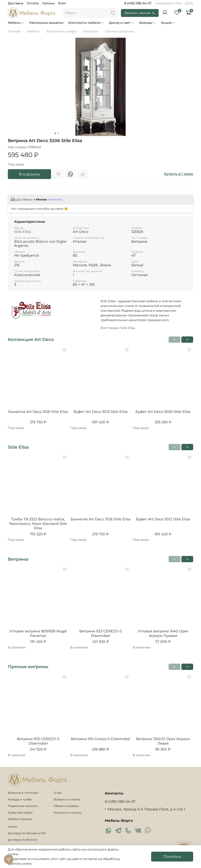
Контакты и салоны (68, 813)
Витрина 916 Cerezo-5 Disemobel (100, 739)
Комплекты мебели (86, 23)
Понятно (172, 857)
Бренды (148, 23)
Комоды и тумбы (20, 799)
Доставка (16, 3)
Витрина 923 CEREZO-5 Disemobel (100, 633)
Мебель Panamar (20, 819)
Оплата (33, 3)
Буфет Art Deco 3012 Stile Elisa (100, 412)
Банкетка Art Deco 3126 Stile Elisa (38, 412)
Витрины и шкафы (62, 31)
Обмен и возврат (66, 806)
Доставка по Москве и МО (27, 833)
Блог (62, 3)
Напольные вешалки (46, 23)
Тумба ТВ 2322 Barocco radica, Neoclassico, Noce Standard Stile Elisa (38, 524)
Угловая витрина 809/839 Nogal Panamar (38, 633)
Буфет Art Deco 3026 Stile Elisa (163, 412)
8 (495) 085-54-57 (138, 3)
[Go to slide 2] (58, 133)
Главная (14, 31)
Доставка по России (22, 840)
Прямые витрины (119, 31)
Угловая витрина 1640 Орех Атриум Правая (163, 633)
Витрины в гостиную (23, 793)
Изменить (55, 199)
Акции (168, 23)
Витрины (91, 31)
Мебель (16, 23)
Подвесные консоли (23, 806)
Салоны (48, 3)
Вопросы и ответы (67, 799)
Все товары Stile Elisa (118, 328)
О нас (58, 793)
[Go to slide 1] (55, 133)
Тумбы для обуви (20, 813)
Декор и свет (122, 23)
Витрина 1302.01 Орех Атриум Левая (163, 741)
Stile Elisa (23, 232)
